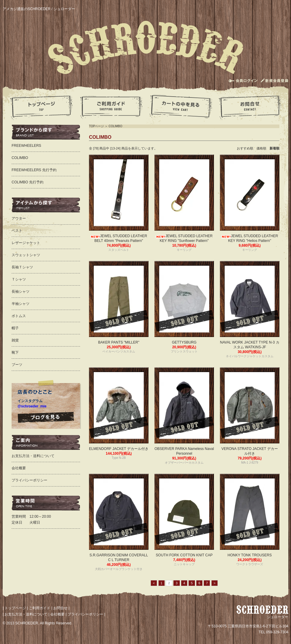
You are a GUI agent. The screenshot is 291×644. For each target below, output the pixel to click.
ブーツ (17, 365)
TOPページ (96, 126)
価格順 (263, 148)
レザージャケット (26, 243)
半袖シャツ (21, 304)
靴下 (15, 352)
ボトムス (19, 316)
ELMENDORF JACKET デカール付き (119, 449)
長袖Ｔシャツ (22, 267)
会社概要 (19, 468)
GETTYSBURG (184, 342)
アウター (19, 218)
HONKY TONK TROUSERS (250, 555)
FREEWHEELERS (26, 146)
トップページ (15, 608)
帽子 (15, 328)
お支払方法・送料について (33, 456)
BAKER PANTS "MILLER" (119, 342)
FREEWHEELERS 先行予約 (34, 170)
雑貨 (15, 340)
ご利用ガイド (40, 608)
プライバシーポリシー (29, 480)
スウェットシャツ (26, 255)
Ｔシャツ (19, 279)
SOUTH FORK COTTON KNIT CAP (184, 555)
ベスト (17, 231)
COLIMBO (115, 126)
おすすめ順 (247, 148)
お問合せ (60, 608)
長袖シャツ (21, 292)
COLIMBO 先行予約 (28, 182)
